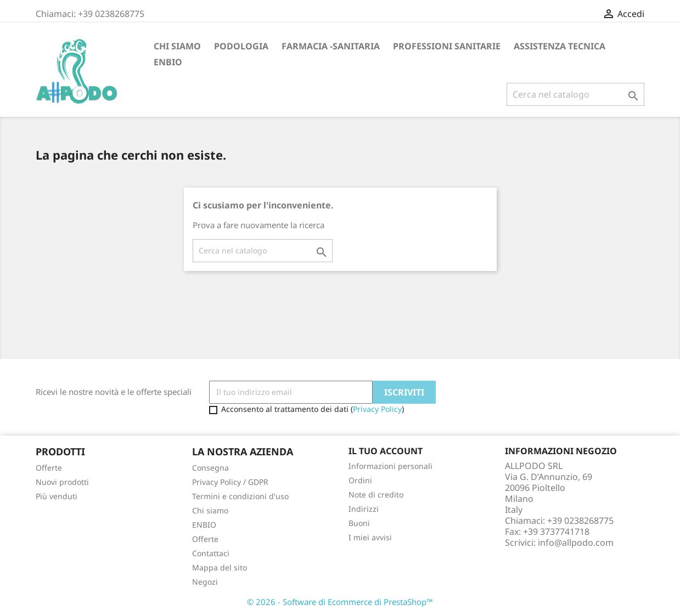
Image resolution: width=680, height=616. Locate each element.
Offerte (49, 468)
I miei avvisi (370, 537)
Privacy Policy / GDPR (230, 482)
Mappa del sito (220, 567)
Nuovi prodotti (62, 482)
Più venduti (57, 496)
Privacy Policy (377, 409)
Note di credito (376, 495)
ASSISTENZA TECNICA (560, 46)
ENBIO (168, 62)
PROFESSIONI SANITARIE (447, 46)
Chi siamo (177, 46)
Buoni (359, 523)
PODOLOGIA (241, 46)
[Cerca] (575, 94)
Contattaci (211, 553)
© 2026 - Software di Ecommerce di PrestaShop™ (340, 602)
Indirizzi (364, 509)
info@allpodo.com (576, 542)
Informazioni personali (390, 466)
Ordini (360, 480)
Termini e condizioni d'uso (240, 496)
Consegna (210, 468)
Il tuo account (386, 451)
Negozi (205, 582)
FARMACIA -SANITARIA (331, 46)
